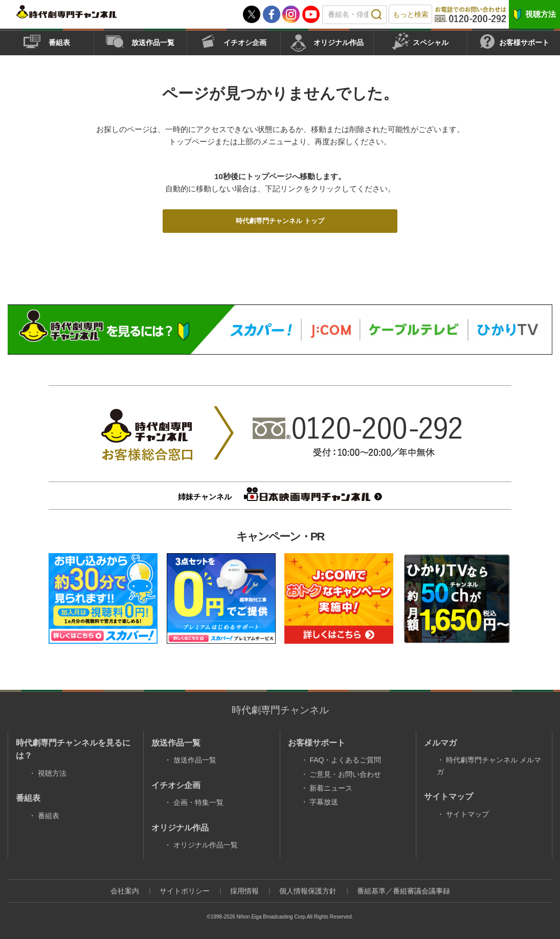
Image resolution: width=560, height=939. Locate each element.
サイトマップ (467, 814)
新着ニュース (331, 788)
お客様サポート (524, 42)
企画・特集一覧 (198, 802)
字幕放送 (324, 802)
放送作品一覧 (153, 42)
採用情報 (244, 891)
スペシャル (431, 42)
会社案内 (125, 891)
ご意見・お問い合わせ (345, 774)
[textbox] (354, 15)
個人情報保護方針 (308, 891)
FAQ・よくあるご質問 (345, 760)
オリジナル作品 (339, 42)
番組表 (59, 42)
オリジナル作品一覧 (206, 845)
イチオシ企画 (245, 42)
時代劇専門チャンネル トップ (280, 221)
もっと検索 (411, 14)
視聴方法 (541, 14)
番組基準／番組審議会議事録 (404, 891)
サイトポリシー (185, 891)
